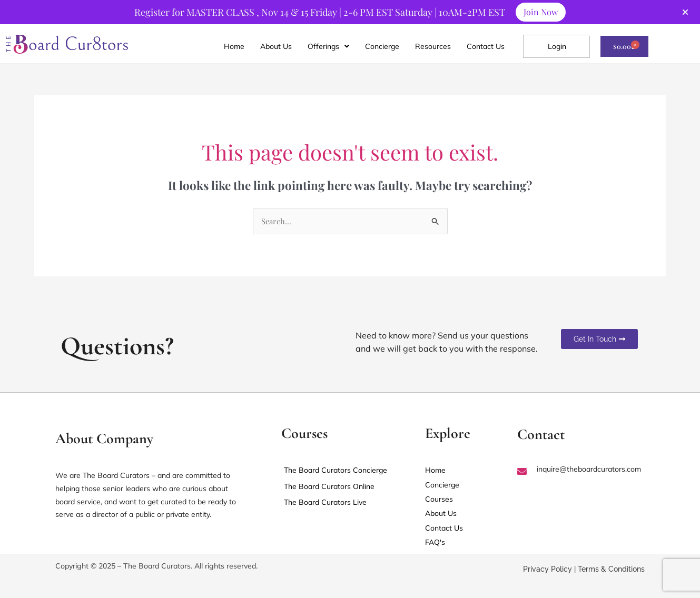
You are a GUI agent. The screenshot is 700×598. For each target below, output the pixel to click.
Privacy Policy (548, 571)
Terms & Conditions (611, 571)
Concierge (382, 47)
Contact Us (486, 47)
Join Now (541, 12)
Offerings (328, 47)
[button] (328, 47)
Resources (433, 47)
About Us (276, 47)
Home (234, 47)
